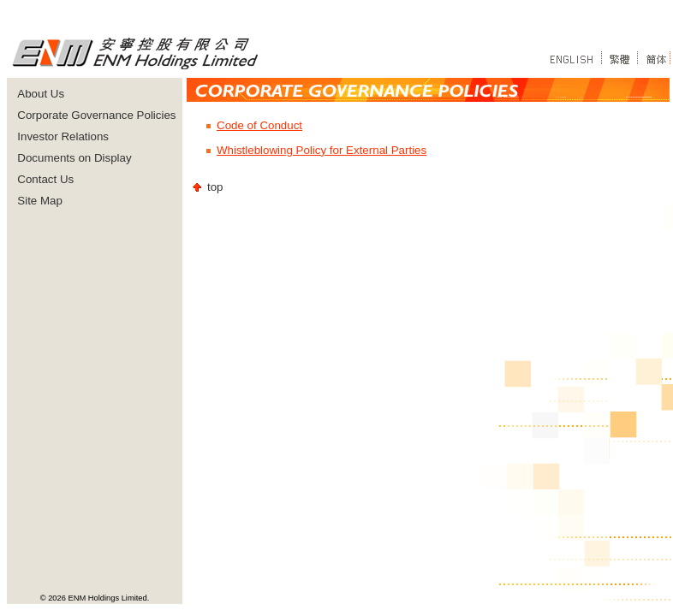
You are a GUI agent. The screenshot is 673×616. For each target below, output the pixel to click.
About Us (41, 94)
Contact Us (45, 179)
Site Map (40, 201)
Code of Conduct (259, 125)
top (215, 187)
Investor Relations (63, 136)
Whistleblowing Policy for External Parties (322, 150)
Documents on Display (74, 158)
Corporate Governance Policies (96, 115)
